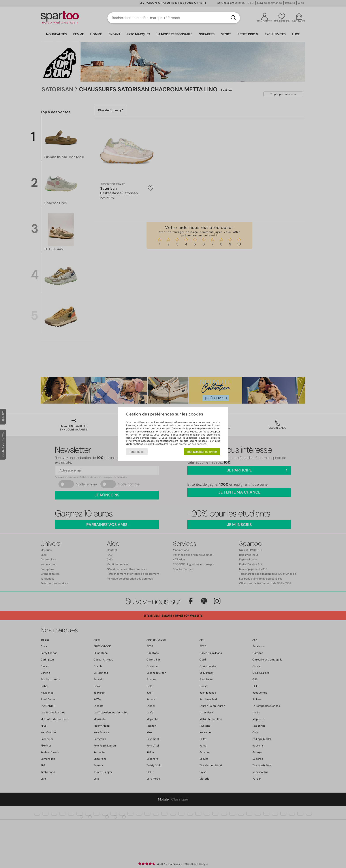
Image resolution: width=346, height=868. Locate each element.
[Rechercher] (233, 18)
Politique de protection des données (185, 444)
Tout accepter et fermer (202, 452)
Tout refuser (137, 452)
